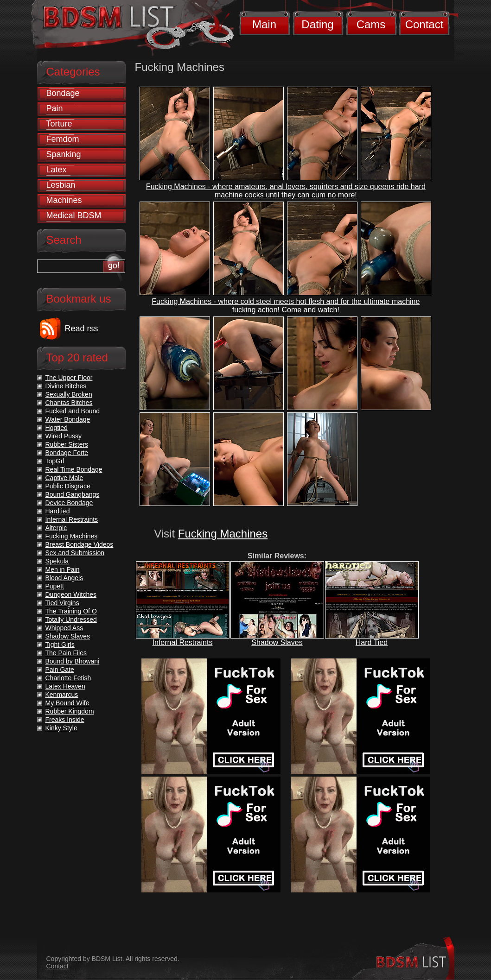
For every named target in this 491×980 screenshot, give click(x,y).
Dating (317, 24)
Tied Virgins (62, 603)
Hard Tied (372, 642)
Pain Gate (60, 670)
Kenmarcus (62, 695)
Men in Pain (63, 569)
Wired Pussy (64, 436)
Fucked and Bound (73, 411)
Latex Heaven (65, 686)
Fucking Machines (223, 534)
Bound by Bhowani (73, 661)
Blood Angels (64, 578)
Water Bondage (68, 419)
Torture (59, 124)
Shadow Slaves (277, 642)
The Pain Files (66, 653)
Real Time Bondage (74, 469)
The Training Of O (71, 611)
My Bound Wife (67, 703)
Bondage (63, 93)
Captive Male (64, 478)
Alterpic (56, 528)
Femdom (63, 139)
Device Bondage (69, 503)
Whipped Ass (64, 628)
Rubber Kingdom (70, 711)
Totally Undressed (71, 620)
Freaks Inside (65, 720)
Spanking (64, 154)
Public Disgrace (68, 486)
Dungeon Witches (71, 594)
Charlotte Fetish (68, 678)
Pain (55, 108)
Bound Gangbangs (73, 494)
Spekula (57, 561)
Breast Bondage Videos (80, 544)
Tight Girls (60, 645)
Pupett (55, 586)
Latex (57, 170)
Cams (371, 24)
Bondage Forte (67, 453)
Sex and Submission (75, 553)
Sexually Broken (69, 394)
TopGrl (55, 461)
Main (264, 24)
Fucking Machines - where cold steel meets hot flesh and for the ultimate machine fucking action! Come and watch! (286, 306)
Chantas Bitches (69, 403)
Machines (64, 200)
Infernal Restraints (183, 642)
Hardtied (58, 511)
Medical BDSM (74, 215)
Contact (424, 24)
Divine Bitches (66, 386)
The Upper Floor (69, 378)
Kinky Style (61, 728)
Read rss (82, 329)
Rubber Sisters (67, 444)
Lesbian (61, 185)
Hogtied (57, 428)
